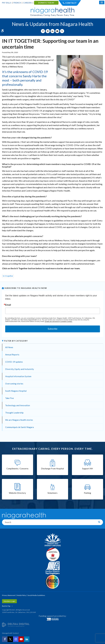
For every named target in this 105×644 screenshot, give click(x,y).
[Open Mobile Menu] (102, 2)
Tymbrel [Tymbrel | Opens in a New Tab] (16, 633)
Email (8, 305)
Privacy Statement (9, 595)
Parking (87, 493)
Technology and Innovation (18, 405)
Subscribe (52, 329)
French (17, 3)
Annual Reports (12, 355)
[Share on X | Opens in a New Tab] (62, 31)
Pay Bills (7, 3)
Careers (28, 3)
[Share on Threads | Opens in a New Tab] (48, 31)
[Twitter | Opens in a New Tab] (10, 639)
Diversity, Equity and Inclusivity (20, 369)
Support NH (87, 469)
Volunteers (52, 493)
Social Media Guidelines (36, 595)
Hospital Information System (18, 376)
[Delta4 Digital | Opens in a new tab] (16, 624)
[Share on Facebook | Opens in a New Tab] (43, 31)
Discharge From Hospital (52, 469)
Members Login (9, 601)
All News (9, 347)
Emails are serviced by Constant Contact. (59, 321)
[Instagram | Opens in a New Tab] (16, 639)
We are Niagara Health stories (19, 420)
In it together (8, 276)
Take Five (10, 398)
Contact (71, 3)
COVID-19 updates (14, 362)
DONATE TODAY (46, 3)
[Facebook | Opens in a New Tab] (5, 639)
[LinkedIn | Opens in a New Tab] (27, 639)
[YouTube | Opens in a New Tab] (21, 639)
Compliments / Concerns (17, 469)
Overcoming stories (14, 384)
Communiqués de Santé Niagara (19, 427)
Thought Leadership (14, 413)
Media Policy (21, 595)
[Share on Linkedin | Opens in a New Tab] (52, 31)
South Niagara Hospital (16, 391)
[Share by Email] (57, 31)
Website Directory (17, 493)
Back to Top (6, 606)
